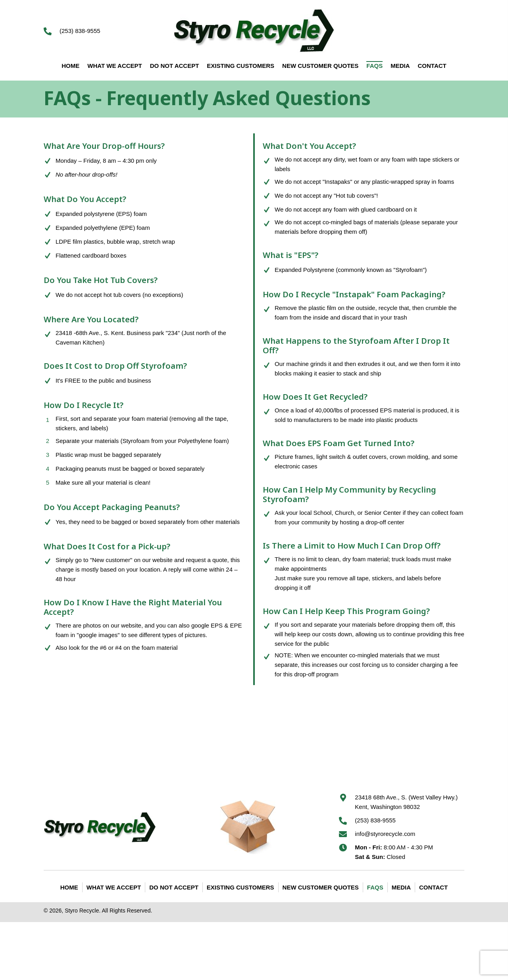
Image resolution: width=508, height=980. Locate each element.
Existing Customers (241, 887)
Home (69, 887)
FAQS (375, 887)
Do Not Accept (174, 887)
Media (401, 887)
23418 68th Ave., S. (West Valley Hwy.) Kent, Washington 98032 (406, 802)
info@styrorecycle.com (385, 834)
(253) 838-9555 (80, 31)
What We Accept (114, 887)
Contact (433, 887)
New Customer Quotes (321, 887)
